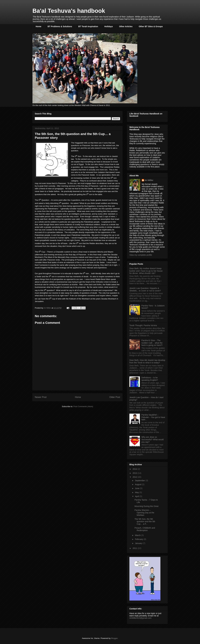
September (140, 480)
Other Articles (126, 26)
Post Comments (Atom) (83, 406)
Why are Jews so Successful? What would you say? (153, 440)
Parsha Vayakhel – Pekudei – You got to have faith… (153, 417)
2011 (135, 548)
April (137, 496)
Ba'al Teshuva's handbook (69, 11)
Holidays (109, 26)
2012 (135, 477)
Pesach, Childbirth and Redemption (145, 529)
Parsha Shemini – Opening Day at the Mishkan (144, 513)
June (137, 488)
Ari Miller (149, 180)
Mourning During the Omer (147, 506)
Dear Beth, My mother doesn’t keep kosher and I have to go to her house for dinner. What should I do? (146, 271)
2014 (135, 469)
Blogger (114, 638)
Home (39, 26)
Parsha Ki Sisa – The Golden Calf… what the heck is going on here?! (152, 343)
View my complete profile (141, 255)
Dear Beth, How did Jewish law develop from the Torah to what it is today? (147, 361)
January (139, 543)
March (138, 535)
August (138, 484)
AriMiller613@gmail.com (140, 618)
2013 (135, 473)
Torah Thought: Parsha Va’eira (143, 325)
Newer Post (41, 397)
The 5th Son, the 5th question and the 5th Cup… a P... (145, 521)
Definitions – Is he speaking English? (150, 379)
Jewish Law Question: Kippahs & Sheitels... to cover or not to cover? (145, 289)
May (137, 492)
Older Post (115, 397)
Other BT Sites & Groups (151, 26)
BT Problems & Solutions (60, 26)
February (139, 539)
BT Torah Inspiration (88, 26)
